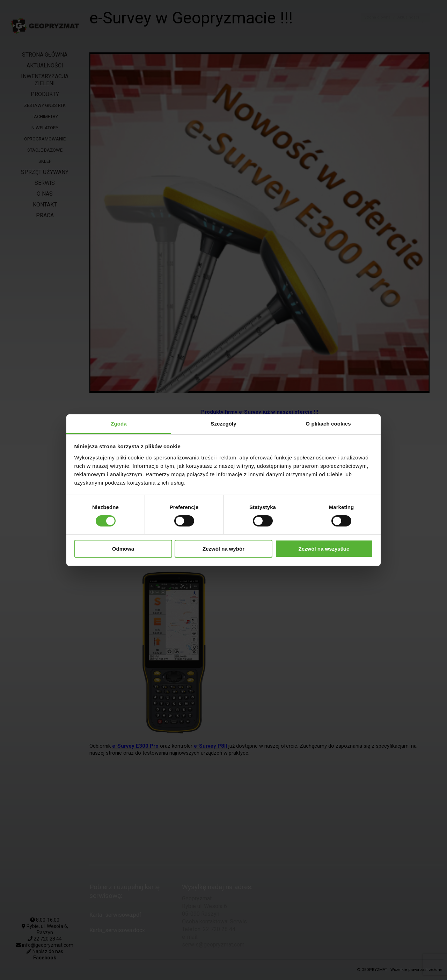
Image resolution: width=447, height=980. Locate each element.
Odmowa (123, 549)
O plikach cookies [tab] (328, 423)
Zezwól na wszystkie (324, 549)
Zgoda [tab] (119, 423)
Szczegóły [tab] (223, 423)
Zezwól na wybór (223, 549)
